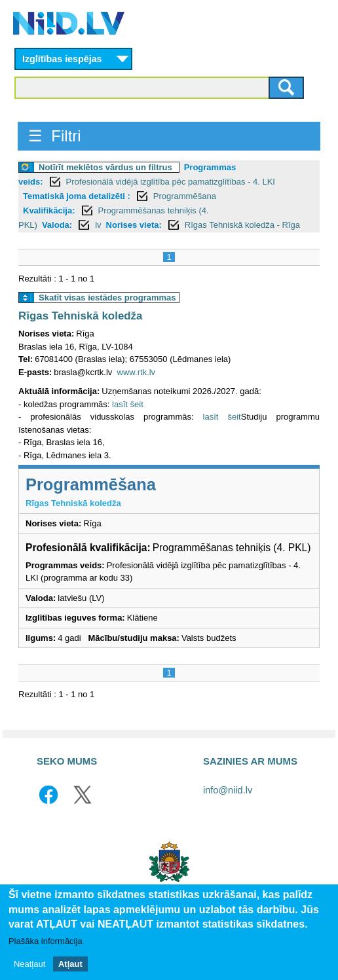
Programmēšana (185, 196)
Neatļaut (29, 964)
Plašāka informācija (46, 941)
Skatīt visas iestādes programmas (107, 298)
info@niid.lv (228, 790)
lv (98, 225)
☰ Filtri (55, 136)
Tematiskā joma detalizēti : (77, 196)
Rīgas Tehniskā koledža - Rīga (242, 225)
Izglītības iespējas (62, 59)
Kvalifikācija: (49, 210)
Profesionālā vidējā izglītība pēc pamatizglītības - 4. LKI (171, 182)
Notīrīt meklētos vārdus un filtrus (105, 167)
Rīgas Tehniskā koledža (80, 316)
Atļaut (70, 964)
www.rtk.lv (137, 372)
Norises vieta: (134, 225)
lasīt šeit (128, 404)
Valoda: (57, 225)
